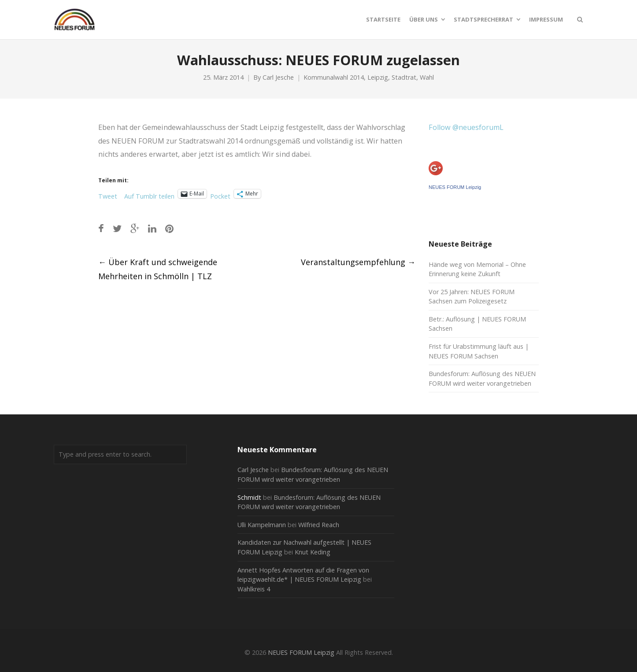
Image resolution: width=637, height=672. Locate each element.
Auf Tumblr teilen (149, 195)
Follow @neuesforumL (466, 127)
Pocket (220, 196)
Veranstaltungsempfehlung (358, 262)
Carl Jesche (278, 77)
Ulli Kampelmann (262, 525)
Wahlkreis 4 (254, 589)
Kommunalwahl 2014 (334, 77)
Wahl (427, 77)
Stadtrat (404, 77)
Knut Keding (313, 552)
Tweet (108, 195)
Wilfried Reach (319, 525)
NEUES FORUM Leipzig (455, 187)
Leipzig (378, 77)
